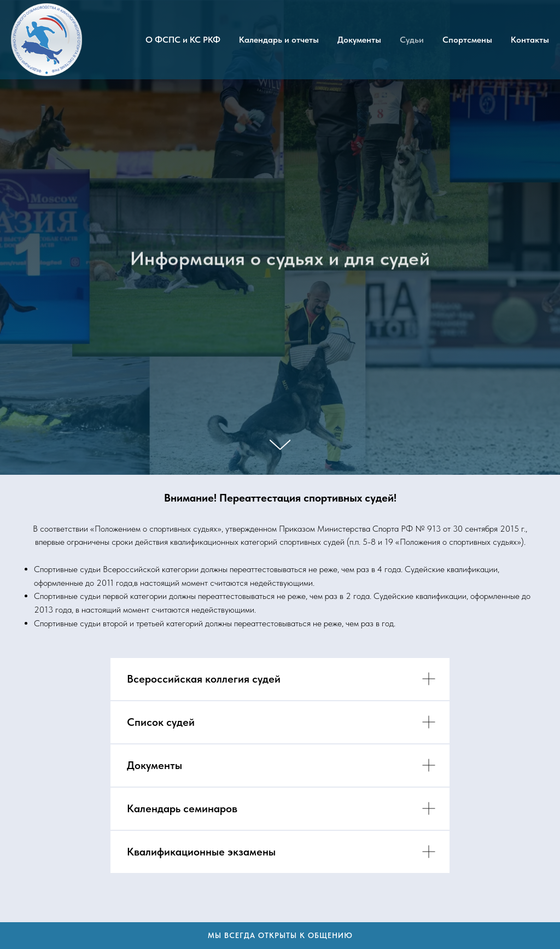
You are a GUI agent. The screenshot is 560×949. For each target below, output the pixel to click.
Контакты (530, 40)
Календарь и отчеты (279, 40)
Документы (359, 40)
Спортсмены (467, 40)
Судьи (412, 40)
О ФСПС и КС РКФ (183, 40)
